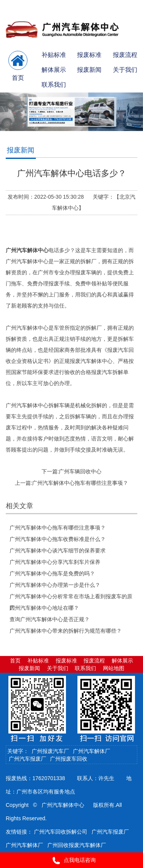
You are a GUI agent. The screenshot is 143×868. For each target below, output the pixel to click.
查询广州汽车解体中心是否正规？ (50, 619)
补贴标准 (54, 55)
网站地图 (114, 668)
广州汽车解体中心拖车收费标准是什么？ (58, 539)
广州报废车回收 (69, 759)
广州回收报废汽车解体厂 (77, 845)
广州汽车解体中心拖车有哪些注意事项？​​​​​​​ (80, 483)
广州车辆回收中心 (80, 471)
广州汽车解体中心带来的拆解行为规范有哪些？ (66, 631)
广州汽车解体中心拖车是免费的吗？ (52, 573)
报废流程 (125, 55)
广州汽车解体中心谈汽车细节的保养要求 (58, 551)
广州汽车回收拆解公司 (61, 832)
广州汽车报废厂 (27, 759)
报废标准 (89, 55)
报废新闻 (89, 70)
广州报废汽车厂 (50, 751)
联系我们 (54, 85)
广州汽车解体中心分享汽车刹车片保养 (55, 562)
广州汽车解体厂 (92, 751)
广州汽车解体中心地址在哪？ (44, 608)
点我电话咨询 (71, 861)
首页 (15, 661)
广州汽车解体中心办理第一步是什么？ (55, 585)
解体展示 (54, 70)
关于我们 (125, 70)
